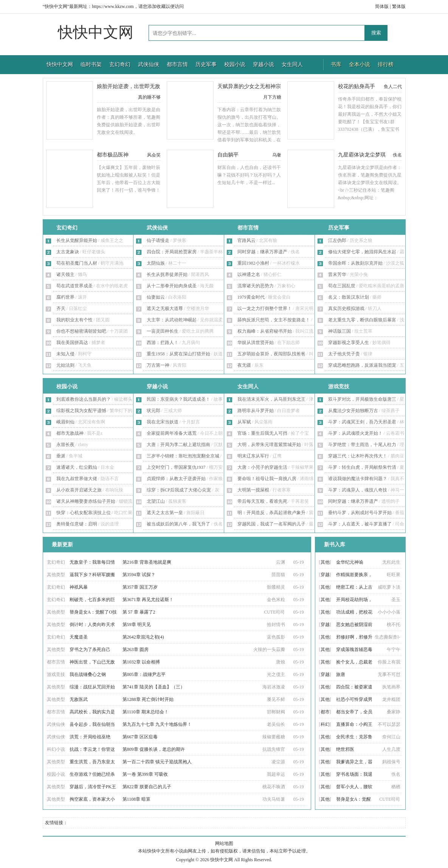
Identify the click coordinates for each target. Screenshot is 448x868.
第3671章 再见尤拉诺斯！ (148, 600)
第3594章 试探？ (139, 575)
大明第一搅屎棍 (253, 490)
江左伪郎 (337, 240)
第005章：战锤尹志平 (144, 674)
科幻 (325, 724)
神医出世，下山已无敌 (92, 662)
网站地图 (224, 843)
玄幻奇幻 (120, 64)
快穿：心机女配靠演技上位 (84, 513)
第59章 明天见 (137, 625)
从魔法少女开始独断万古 (353, 411)
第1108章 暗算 (137, 799)
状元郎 (153, 411)
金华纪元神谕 (350, 562)
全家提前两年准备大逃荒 (172, 433)
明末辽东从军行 (253, 456)
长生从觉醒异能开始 (77, 240)
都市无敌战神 (70, 433)
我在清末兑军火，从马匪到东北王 (271, 399)
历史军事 (206, 64)
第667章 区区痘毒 (140, 737)
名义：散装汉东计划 (349, 297)
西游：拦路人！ (163, 343)
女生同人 (292, 64)
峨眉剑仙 (65, 422)
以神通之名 (249, 274)
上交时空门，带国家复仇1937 (176, 467)
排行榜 (386, 64)
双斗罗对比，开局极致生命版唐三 (362, 399)
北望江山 (156, 501)
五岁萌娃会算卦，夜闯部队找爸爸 (271, 354)
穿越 (325, 575)
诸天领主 (65, 274)
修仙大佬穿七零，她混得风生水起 (362, 252)
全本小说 (360, 64)
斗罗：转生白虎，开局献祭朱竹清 (362, 467)
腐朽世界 (65, 297)
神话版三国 (339, 331)
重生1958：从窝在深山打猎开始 (178, 354)
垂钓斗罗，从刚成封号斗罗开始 (360, 513)
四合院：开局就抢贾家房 (172, 252)
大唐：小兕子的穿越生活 (262, 467)
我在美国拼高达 (72, 343)
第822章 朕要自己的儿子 (147, 787)
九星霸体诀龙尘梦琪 (362, 155)
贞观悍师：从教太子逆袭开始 (176, 479)
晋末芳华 (337, 274)
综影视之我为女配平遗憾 (81, 411)
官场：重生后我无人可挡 (262, 433)
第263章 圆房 (136, 649)
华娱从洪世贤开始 (256, 343)
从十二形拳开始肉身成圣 (172, 286)
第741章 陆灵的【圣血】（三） (154, 687)
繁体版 (399, 6)
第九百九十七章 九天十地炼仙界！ (157, 724)
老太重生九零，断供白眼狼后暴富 (362, 320)
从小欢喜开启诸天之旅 (79, 490)
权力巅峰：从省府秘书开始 (265, 331)
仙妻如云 (156, 297)
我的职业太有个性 (74, 320)
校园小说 (235, 64)
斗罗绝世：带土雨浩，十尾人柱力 (362, 445)
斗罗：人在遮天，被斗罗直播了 (360, 524)
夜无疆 (244, 365)
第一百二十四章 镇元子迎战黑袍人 (157, 762)
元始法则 (65, 365)
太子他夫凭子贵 (344, 354)
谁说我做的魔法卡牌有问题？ (358, 479)
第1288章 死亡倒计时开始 (148, 699)
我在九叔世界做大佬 (77, 479)
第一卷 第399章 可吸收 (145, 774)
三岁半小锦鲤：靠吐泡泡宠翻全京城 (183, 456)
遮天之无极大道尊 (165, 308)
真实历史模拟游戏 (346, 308)
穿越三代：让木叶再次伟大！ (358, 456)
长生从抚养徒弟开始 (167, 274)
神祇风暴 (79, 587)
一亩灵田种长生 (163, 331)
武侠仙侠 (149, 64)
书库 (336, 64)
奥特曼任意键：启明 (77, 524)
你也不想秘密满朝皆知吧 (81, 331)
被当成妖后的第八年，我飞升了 (178, 524)
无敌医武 (79, 699)
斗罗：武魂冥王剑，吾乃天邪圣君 (362, 422)
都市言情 (177, 64)
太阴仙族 (156, 263)
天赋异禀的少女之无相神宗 (249, 86)
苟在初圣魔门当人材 (77, 263)
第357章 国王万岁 (140, 587)
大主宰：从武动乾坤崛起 (172, 320)
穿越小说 (264, 64)
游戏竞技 (339, 387)
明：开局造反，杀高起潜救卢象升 (271, 513)
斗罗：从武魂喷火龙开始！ (355, 433)
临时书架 (91, 64)
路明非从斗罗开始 (256, 411)
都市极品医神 (113, 155)
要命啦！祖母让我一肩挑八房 (267, 479)
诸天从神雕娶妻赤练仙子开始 (86, 501)
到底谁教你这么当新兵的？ (84, 399)
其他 (325, 562)
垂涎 (61, 456)
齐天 (61, 308)
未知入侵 (65, 354)
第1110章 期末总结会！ (146, 712)
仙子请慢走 (158, 240)
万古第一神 (158, 365)
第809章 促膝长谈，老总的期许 (154, 749)
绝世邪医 (345, 749)
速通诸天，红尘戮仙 (77, 467)
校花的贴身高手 (357, 86)
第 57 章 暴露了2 (139, 612)
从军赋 (244, 422)
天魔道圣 (79, 637)
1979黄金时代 (251, 297)
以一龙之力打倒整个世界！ (265, 308)
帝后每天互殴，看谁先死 (262, 501)
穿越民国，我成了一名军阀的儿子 (271, 524)
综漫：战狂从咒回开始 (92, 687)
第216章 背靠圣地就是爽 (147, 562)
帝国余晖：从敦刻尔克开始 (355, 263)
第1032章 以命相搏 (141, 662)
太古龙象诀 (68, 252)
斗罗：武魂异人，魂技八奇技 (358, 490)
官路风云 (246, 240)
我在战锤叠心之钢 (88, 674)
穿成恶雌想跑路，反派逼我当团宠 (362, 365)
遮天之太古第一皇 (165, 513)
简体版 (382, 6)
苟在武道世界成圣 (74, 286)
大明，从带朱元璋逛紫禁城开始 (269, 445)
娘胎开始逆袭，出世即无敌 (129, 86)
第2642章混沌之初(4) (143, 637)
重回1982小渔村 (253, 263)
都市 (325, 712)
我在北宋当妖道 (163, 422)
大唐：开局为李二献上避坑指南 (178, 445)
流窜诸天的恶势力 (256, 286)
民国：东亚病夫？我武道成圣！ (178, 399)
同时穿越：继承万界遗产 (262, 252)
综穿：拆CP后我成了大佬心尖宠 (179, 490)
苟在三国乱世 (342, 286)
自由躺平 (228, 155)
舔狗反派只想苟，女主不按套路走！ (274, 320)
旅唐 (341, 674)
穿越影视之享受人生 (349, 343)
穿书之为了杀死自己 (90, 649)
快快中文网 (96, 32)
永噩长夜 (65, 445)
